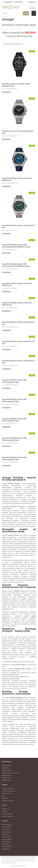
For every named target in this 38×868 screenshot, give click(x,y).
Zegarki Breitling (7, 765)
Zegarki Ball (5, 768)
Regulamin (5, 798)
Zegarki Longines (7, 770)
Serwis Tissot (6, 849)
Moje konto (32, 2)
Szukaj (26, 13)
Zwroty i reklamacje (8, 788)
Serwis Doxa (6, 834)
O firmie (4, 811)
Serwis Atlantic (6, 827)
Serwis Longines (7, 839)
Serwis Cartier (6, 829)
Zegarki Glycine (7, 775)
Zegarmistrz (6, 809)
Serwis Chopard (7, 832)
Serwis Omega (6, 842)
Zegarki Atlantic (7, 780)
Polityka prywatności (8, 801)
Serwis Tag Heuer (7, 847)
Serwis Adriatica (7, 825)
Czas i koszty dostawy (9, 791)
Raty (3, 796)
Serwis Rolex (6, 844)
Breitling (10, 591)
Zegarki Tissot (6, 778)
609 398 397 (19, 2)
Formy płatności (7, 793)
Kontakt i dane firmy (8, 816)
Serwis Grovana (7, 837)
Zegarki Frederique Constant (11, 773)
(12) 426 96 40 (9, 2)
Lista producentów (8, 814)
